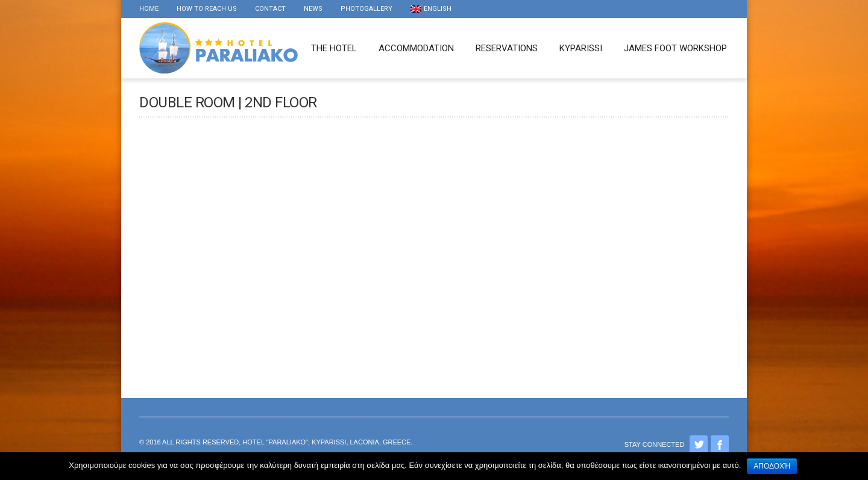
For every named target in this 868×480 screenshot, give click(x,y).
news (313, 9)
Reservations (507, 48)
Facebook (720, 444)
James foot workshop (675, 48)
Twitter (699, 444)
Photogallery (366, 9)
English (431, 9)
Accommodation (416, 48)
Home (149, 9)
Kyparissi (581, 48)
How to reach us (207, 9)
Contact (270, 9)
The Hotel (334, 48)
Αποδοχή (772, 466)
